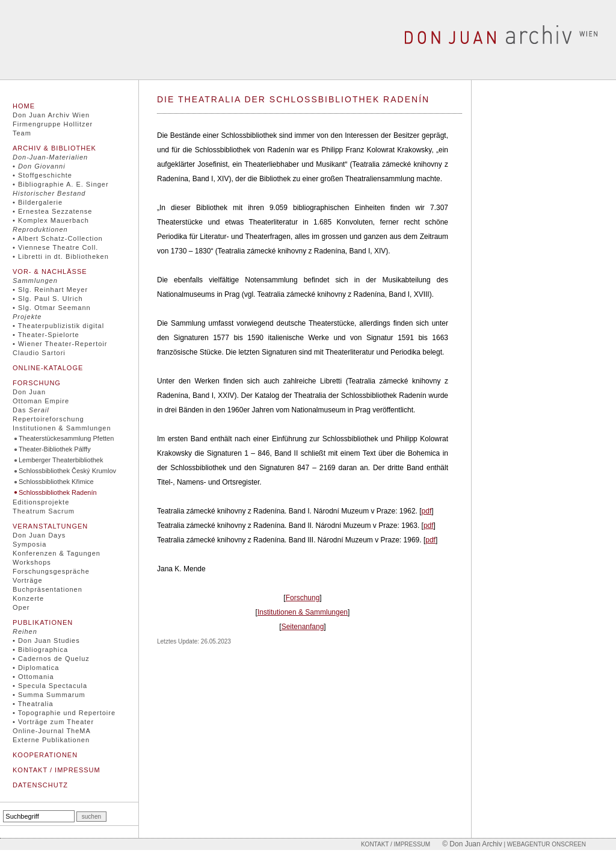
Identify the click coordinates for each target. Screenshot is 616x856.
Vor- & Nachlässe (50, 271)
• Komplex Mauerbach (51, 220)
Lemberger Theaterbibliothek (61, 460)
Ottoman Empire (41, 401)
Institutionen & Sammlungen (62, 428)
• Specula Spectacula (50, 686)
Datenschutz (40, 785)
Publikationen (43, 622)
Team (22, 133)
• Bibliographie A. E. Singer (61, 184)
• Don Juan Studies (46, 640)
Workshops (32, 562)
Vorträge (28, 580)
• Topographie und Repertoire (64, 713)
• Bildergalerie (38, 202)
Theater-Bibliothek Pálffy (55, 449)
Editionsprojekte (41, 502)
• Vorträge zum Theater (53, 722)
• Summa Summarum (49, 695)
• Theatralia (33, 704)
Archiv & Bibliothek (54, 148)
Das (31, 410)
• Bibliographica (40, 650)
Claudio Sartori (39, 353)
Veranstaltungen (50, 526)
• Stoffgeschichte (42, 175)
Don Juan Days (39, 535)
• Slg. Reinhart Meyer (50, 290)
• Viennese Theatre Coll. (55, 247)
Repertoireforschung (48, 419)
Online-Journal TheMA (52, 731)
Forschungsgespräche (51, 571)
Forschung (37, 383)
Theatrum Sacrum (44, 511)
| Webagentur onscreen (544, 844)
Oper (21, 607)
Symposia (29, 544)
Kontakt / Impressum (57, 770)
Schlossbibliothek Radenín (58, 492)
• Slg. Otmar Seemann (52, 308)
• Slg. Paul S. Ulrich (48, 299)
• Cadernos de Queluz (51, 659)
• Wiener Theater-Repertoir (60, 344)
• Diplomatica (36, 668)
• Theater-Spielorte (46, 335)
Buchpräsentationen (48, 589)
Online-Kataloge (48, 368)
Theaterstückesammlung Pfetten (66, 438)
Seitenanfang (303, 627)
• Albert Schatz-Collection (58, 238)
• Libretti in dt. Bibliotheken (61, 256)
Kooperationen (45, 755)
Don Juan (29, 392)
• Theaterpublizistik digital (58, 326)
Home (24, 106)
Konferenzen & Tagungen (57, 553)
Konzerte (28, 598)
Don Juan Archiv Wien (51, 115)
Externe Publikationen (51, 740)
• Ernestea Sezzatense (52, 211)
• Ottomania (33, 677)
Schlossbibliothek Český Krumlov (67, 471)
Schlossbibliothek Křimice (56, 482)
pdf (427, 511)
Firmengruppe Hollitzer (53, 124)
